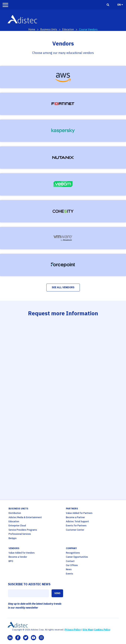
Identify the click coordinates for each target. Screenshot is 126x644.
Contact (70, 561)
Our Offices (72, 565)
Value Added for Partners (79, 513)
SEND (57, 593)
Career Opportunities (77, 557)
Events (70, 574)
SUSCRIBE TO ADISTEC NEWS (29, 584)
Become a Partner (75, 517)
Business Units (49, 29)
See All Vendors (63, 287)
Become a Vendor (18, 557)
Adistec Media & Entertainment (25, 517)
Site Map (88, 630)
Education (68, 29)
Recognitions (73, 553)
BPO (11, 561)
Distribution (15, 513)
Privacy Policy (73, 630)
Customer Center (75, 530)
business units (18, 509)
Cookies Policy (102, 630)
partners (72, 509)
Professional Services (20, 534)
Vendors (14, 548)
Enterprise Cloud (17, 526)
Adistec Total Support (77, 521)
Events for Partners (76, 526)
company (71, 548)
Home (32, 29)
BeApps (13, 538)
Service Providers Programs (23, 530)
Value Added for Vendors (22, 553)
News (69, 569)
